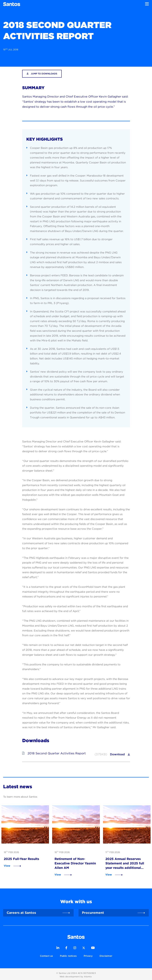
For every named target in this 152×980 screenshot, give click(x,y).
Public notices (68, 954)
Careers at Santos (21, 911)
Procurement (93, 911)
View (5, 864)
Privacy (88, 954)
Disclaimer (106, 954)
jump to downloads (42, 74)
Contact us (46, 954)
